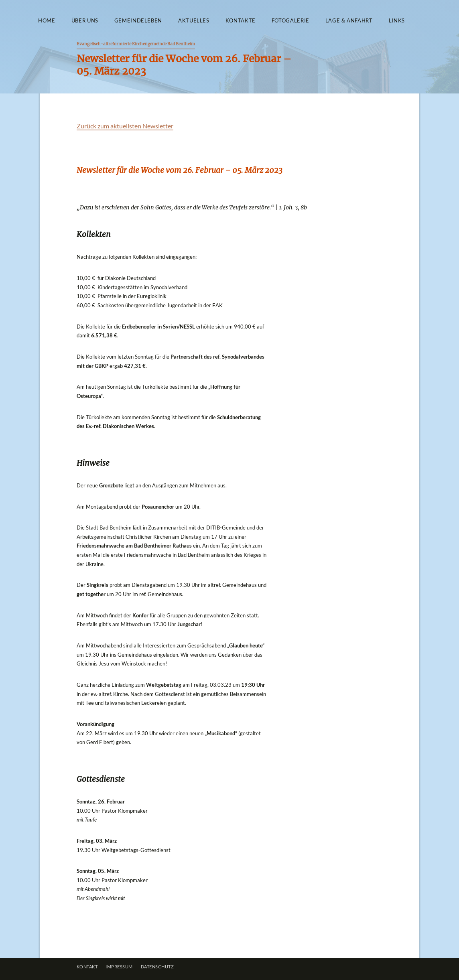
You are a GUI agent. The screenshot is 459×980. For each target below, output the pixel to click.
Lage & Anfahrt (349, 21)
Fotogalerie (290, 21)
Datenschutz (157, 967)
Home (47, 21)
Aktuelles (194, 21)
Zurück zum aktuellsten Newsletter (125, 126)
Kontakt (87, 967)
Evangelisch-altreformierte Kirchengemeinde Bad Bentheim (136, 44)
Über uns (85, 21)
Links (397, 21)
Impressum (119, 967)
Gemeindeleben (138, 21)
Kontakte (241, 21)
